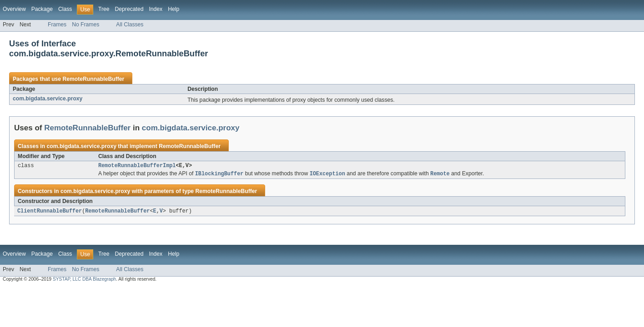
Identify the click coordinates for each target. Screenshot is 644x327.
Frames (57, 25)
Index (156, 9)
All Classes (130, 25)
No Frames (86, 25)
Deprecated (129, 9)
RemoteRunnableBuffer (93, 79)
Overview (14, 9)
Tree (104, 9)
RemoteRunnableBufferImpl (137, 166)
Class (65, 9)
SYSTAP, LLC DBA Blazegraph (84, 281)
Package (42, 9)
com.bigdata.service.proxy (48, 99)
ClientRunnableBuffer (50, 213)
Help (174, 9)
